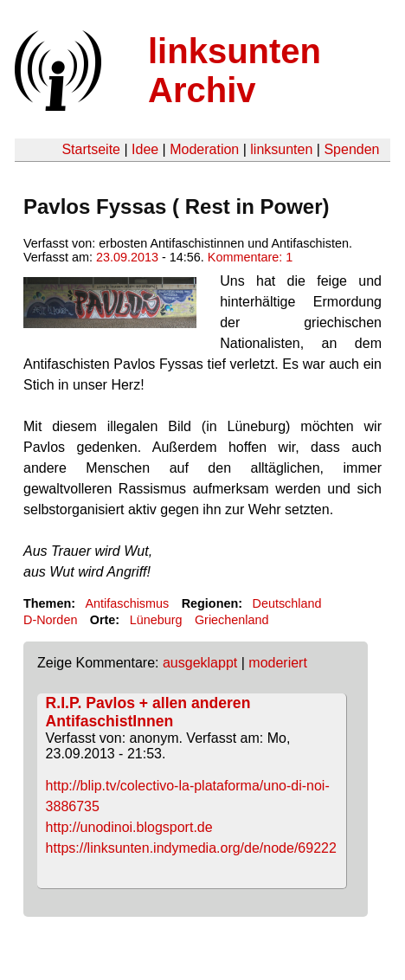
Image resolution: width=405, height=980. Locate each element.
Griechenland (232, 620)
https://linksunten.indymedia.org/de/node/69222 (191, 848)
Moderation (204, 149)
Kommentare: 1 (250, 257)
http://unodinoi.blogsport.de (129, 827)
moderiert (278, 663)
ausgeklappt (200, 663)
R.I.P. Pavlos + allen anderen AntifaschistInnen (148, 712)
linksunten (281, 149)
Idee (145, 149)
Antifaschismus (127, 603)
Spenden (351, 149)
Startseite (91, 149)
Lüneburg (156, 620)
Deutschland (287, 603)
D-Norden (50, 620)
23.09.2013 (127, 257)
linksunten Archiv (235, 71)
